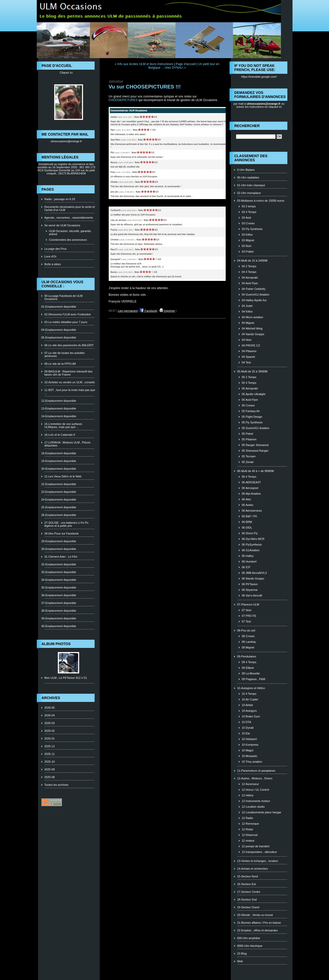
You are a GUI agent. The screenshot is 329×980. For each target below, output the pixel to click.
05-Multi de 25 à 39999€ (253, 371)
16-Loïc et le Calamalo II (60, 435)
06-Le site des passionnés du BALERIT (69, 345)
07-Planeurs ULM (248, 604)
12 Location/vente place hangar (262, 812)
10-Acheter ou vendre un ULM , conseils (70, 382)
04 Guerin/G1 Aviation (256, 295)
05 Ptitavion (249, 439)
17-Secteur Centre (249, 892)
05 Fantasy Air (251, 411)
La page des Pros (56, 249)
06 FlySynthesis (252, 545)
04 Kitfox (247, 311)
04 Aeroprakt (250, 278)
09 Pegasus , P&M (254, 679)
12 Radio (248, 818)
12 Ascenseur (250, 784)
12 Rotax (248, 829)
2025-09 (50, 769)
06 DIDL (247, 528)
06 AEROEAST (252, 482)
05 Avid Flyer (250, 400)
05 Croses (248, 405)
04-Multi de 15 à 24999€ (253, 261)
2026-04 (50, 715)
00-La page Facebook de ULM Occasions (64, 297)
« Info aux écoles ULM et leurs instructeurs (144, 64)
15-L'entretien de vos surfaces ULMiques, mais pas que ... (63, 425)
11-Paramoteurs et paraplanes (256, 771)
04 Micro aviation (253, 317)
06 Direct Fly (250, 533)
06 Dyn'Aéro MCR (253, 539)
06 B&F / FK (250, 516)
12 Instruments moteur (256, 801)
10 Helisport (249, 739)
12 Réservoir (250, 835)
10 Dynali (248, 728)
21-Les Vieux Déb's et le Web (63, 476)
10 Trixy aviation (252, 762)
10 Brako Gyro (251, 716)
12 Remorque (250, 824)
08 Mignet (248, 647)
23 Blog (242, 954)
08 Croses (248, 636)
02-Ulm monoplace (249, 193)
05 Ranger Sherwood (255, 445)
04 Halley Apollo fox (254, 300)
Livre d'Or (51, 256)
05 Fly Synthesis (252, 422)
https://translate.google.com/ (259, 77)
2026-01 (50, 738)
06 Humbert (249, 562)
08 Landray (249, 642)
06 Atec (247, 499)
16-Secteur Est (247, 884)
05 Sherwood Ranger (255, 451)
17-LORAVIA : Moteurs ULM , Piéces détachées (68, 444)
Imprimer (167, 311)
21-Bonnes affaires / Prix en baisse (259, 923)
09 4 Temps (249, 662)
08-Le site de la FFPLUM (60, 364)
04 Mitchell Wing (252, 328)
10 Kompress (250, 745)
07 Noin (247, 610)
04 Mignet (248, 323)
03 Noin (247, 246)
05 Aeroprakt (250, 388)
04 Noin (247, 340)
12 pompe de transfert (256, 846)
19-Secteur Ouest (248, 907)
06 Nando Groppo (253, 578)
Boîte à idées (53, 264)
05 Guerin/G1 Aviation (256, 428)
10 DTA (246, 722)
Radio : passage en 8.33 (60, 199)
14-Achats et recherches (253, 869)
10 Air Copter (250, 699)
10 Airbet (247, 705)
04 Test (246, 362)
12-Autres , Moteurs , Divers (255, 778)
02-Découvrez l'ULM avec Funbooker (68, 314)
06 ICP (246, 567)
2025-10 (50, 762)
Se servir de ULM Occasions (62, 225)
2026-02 (50, 731)
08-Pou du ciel (246, 630)
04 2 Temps (249, 266)
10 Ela (246, 733)
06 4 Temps (249, 477)
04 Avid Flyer (250, 283)
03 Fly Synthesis (252, 229)
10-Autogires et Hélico (251, 688)
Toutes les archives (57, 785)
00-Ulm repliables (248, 177)
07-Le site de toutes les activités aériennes (65, 354)
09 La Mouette (251, 673)
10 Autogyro (249, 711)
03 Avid (246, 218)
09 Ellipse (248, 668)
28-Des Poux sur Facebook (62, 533)
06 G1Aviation (251, 550)
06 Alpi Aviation (251, 494)
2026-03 (50, 723)
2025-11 (50, 754)
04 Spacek (249, 357)
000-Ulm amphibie (249, 938)
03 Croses (248, 223)
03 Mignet (248, 240)
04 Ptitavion (249, 351)
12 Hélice (248, 795)
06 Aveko (248, 505)
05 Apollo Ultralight (254, 394)
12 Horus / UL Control (255, 790)
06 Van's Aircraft (252, 595)
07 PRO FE (249, 616)
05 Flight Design (252, 417)
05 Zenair (248, 462)
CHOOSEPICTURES (123, 100)
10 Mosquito (250, 756)
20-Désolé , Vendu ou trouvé (255, 915)
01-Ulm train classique (251, 185)
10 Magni (248, 750)
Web (240, 961)
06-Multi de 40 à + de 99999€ (256, 471)
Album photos (56, 644)
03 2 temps (249, 206)
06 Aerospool (250, 488)
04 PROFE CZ (251, 345)
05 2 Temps (249, 377)
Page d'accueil (186, 64)
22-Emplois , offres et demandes (258, 930)
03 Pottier (248, 252)
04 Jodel (247, 306)
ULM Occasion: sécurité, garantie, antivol (70, 233)
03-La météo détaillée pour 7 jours (66, 322)
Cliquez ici (66, 73)
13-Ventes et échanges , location (258, 861)
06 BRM (247, 522)
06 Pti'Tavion (250, 584)
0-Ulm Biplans (246, 170)
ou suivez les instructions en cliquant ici (260, 105)
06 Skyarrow (250, 590)
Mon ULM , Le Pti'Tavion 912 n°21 (66, 678)
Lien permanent (128, 311)
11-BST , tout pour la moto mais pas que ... (70, 391)
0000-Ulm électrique (250, 946)
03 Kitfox (247, 235)
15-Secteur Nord (248, 876)
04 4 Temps (249, 272)
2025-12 (50, 746)
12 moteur (248, 841)
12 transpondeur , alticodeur (259, 852)
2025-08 (50, 777)
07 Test (246, 621)
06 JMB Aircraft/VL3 (254, 573)
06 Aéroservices (252, 511)
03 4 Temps (249, 212)
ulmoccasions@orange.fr (66, 141)
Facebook (148, 311)
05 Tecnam (249, 456)
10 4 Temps (249, 694)
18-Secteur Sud (247, 899)
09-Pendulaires (247, 656)
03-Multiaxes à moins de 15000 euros (261, 201)
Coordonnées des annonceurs (68, 240)
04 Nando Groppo (253, 334)
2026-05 (50, 708)
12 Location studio (253, 807)
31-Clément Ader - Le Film (61, 557)
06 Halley (248, 556)
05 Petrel (248, 434)
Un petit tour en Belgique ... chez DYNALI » (184, 66)
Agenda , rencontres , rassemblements (69, 218)
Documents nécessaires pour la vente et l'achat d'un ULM (70, 208)
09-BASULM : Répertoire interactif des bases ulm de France (68, 373)
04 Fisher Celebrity (254, 289)
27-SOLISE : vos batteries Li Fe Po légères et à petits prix (66, 524)
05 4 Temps (249, 383)
